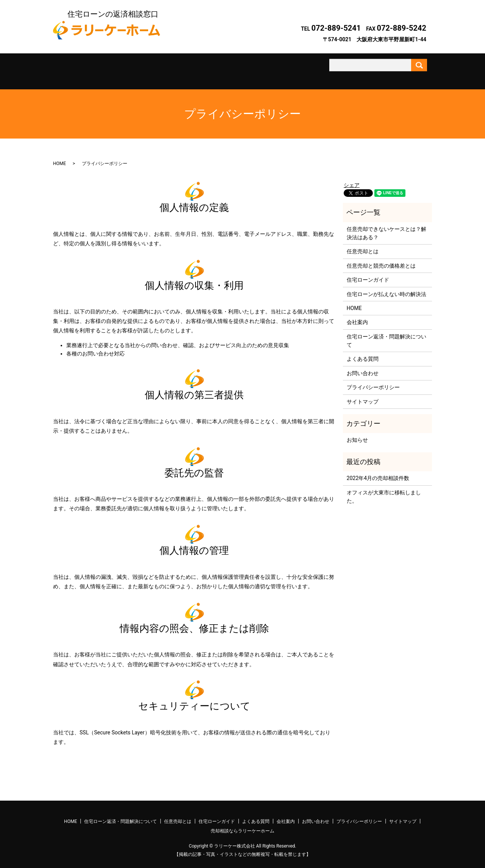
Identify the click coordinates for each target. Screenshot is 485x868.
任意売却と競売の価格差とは (381, 259)
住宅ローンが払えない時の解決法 (386, 287)
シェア (352, 179)
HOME (59, 157)
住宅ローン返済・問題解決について (123, 68)
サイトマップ (363, 395)
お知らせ (357, 433)
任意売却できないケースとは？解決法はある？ (386, 226)
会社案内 (310, 68)
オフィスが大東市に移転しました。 (384, 490)
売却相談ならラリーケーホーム (242, 824)
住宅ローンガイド (217, 68)
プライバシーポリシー (373, 381)
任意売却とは (170, 68)
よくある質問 (264, 68)
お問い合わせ (357, 68)
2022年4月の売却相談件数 (378, 472)
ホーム (77, 68)
